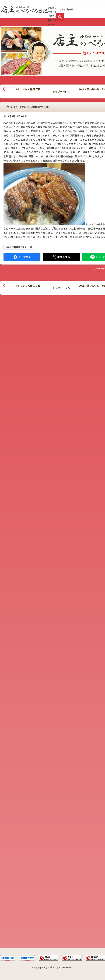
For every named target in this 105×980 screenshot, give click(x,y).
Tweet (61, 257)
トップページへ (61, 91)
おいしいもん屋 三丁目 (28, 89)
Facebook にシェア (22, 257)
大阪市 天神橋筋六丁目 (16, 247)
